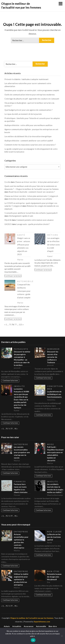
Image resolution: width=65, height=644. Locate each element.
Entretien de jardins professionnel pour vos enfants (30, 199)
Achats (7, 626)
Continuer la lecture (13, 276)
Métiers (53, 235)
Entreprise (21, 444)
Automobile (25, 281)
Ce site (7, 182)
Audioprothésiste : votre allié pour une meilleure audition (28, 125)
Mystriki (8, 220)
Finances (20, 481)
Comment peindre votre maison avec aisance (35, 220)
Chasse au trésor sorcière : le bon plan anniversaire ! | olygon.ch (31, 196)
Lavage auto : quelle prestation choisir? (33, 224)
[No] (62, 636)
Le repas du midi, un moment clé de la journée (23, 114)
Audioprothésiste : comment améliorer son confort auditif (29, 141)
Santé (21, 235)
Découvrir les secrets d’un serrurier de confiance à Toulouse (53, 357)
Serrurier (53, 349)
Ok (33, 640)
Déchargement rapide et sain (21, 216)
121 (21, 324)
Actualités (17, 626)
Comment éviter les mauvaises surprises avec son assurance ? (30, 145)
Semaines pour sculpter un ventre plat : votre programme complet (32, 90)
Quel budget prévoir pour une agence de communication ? (28, 110)
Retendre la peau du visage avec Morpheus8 (54, 577)
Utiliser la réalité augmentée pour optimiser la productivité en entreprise (21, 579)
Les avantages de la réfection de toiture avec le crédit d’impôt (54, 245)
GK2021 (8, 224)
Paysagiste (21, 349)
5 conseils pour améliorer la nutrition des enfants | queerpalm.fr (31, 213)
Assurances (29, 626)
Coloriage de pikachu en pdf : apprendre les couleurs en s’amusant (32, 99)
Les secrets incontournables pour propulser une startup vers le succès (22, 452)
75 (10, 324)
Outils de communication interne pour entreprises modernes (30, 95)
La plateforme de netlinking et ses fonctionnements (54, 394)
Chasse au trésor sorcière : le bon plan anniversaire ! (37, 182)
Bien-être (53, 571)
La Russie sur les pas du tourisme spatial (54, 537)
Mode (51, 444)
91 (16, 429)
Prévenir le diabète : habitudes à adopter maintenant (26, 79)
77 (16, 324)
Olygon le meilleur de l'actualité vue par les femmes (21, 5)
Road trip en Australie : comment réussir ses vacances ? (32, 192)
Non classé (54, 532)
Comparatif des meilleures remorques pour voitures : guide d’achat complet (24, 291)
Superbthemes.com (42, 622)
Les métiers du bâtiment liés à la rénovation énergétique (28, 136)
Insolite (19, 386)
